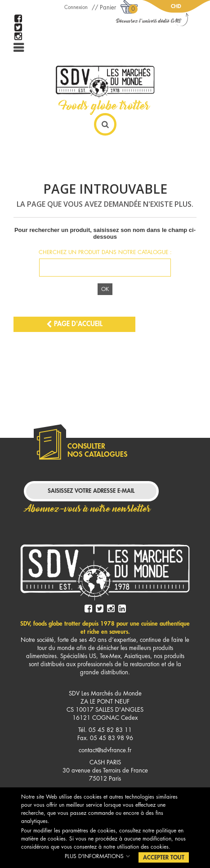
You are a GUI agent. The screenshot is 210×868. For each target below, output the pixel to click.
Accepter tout (164, 857)
